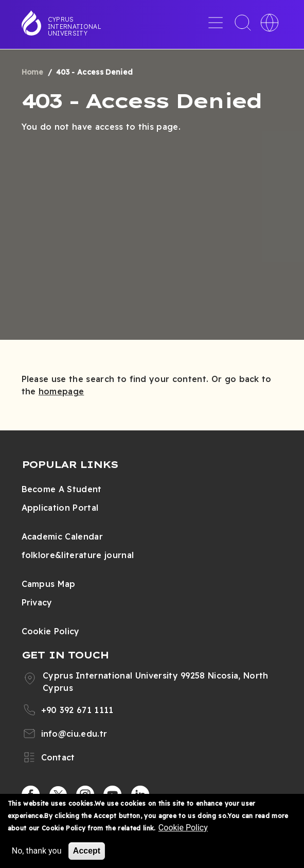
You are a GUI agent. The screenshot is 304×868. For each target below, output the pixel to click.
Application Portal (60, 508)
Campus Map (49, 584)
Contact (58, 757)
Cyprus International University (75, 26)
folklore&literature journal (78, 555)
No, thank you (37, 851)
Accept (87, 851)
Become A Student (62, 489)
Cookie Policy (51, 631)
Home (33, 72)
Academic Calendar (62, 536)
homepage (61, 391)
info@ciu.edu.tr (74, 734)
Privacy (37, 602)
